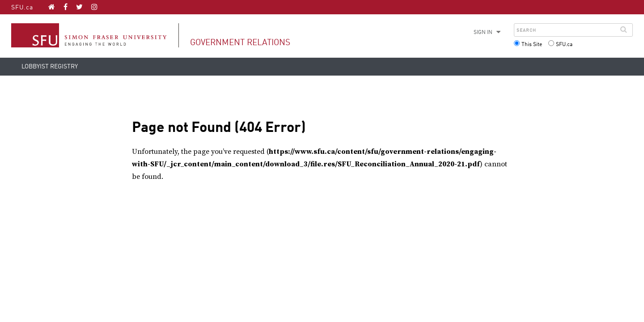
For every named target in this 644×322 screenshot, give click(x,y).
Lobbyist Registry (50, 67)
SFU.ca (22, 8)
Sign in (483, 33)
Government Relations (240, 43)
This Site (532, 45)
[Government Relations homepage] (52, 7)
